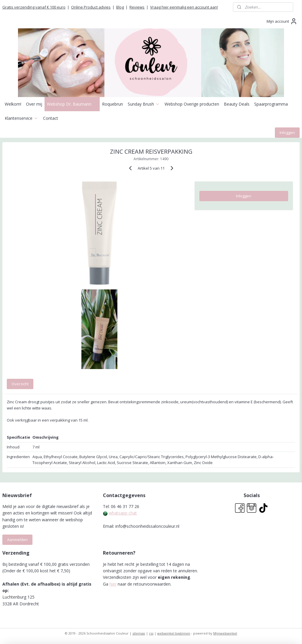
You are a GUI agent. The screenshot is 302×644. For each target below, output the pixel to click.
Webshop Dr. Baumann (72, 104)
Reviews (137, 7)
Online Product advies (91, 7)
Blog (120, 7)
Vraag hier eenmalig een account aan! (184, 7)
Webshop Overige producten (192, 104)
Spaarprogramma (271, 104)
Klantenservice (22, 118)
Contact (51, 118)
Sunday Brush (144, 104)
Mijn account (282, 21)
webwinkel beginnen (174, 633)
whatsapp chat (123, 513)
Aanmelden (17, 540)
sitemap (139, 633)
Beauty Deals (237, 104)
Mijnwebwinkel (225, 633)
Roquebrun (113, 104)
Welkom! (13, 104)
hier (113, 584)
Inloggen (287, 132)
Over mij (34, 104)
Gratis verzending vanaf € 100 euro (34, 7)
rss (151, 633)
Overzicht (20, 384)
